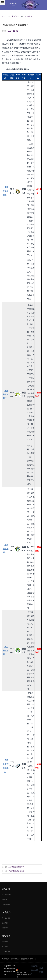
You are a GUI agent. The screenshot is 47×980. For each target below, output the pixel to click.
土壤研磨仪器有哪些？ (16, 867)
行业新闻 (29, 16)
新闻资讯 (15, 16)
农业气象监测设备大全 (16, 871)
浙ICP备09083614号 (35, 970)
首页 (4, 16)
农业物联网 (16, 959)
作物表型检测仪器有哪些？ (15, 25)
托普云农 (25, 959)
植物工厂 (33, 959)
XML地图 (41, 970)
